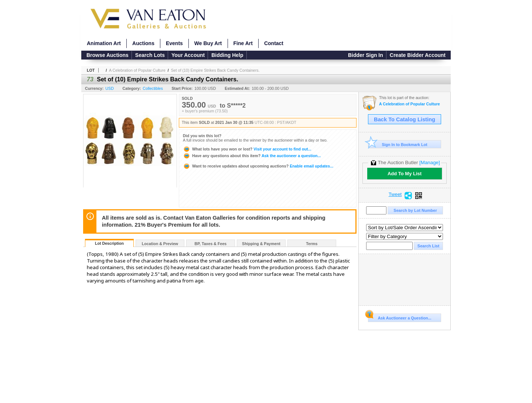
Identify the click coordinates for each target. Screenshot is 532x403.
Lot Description (109, 243)
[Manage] (429, 162)
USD (110, 88)
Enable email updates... (258, 166)
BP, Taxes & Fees (211, 244)
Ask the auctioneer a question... (252, 156)
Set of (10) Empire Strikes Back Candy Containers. (215, 70)
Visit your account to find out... (247, 149)
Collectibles (153, 88)
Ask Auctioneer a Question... (400, 317)
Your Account (188, 55)
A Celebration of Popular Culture (137, 70)
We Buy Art (208, 43)
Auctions (143, 43)
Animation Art (104, 43)
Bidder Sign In (366, 55)
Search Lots (150, 55)
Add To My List (405, 174)
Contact (274, 43)
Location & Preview (160, 244)
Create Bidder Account (418, 55)
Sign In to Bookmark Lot (398, 144)
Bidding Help (227, 55)
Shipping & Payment (261, 244)
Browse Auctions (108, 55)
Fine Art (243, 43)
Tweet (395, 194)
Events (174, 43)
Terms (312, 244)
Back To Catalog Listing (405, 119)
